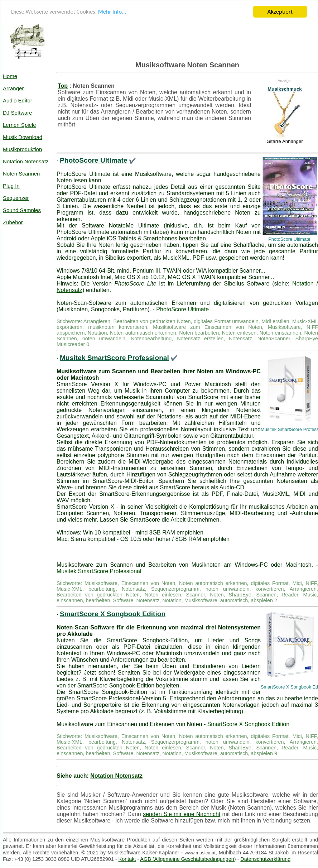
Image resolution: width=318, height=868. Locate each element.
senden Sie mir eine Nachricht (182, 814)
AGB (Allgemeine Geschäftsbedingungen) (188, 859)
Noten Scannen (21, 174)
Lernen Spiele (20, 125)
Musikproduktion (22, 149)
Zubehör (13, 222)
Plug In (11, 186)
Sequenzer (16, 198)
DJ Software (18, 113)
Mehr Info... (115, 12)
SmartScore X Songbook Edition (113, 614)
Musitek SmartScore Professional (114, 358)
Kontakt (127, 859)
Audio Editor (18, 100)
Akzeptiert (280, 12)
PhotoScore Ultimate (94, 160)
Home (10, 76)
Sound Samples (22, 210)
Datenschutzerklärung (265, 859)
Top (63, 86)
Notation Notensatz (26, 161)
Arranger (13, 88)
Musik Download (23, 137)
